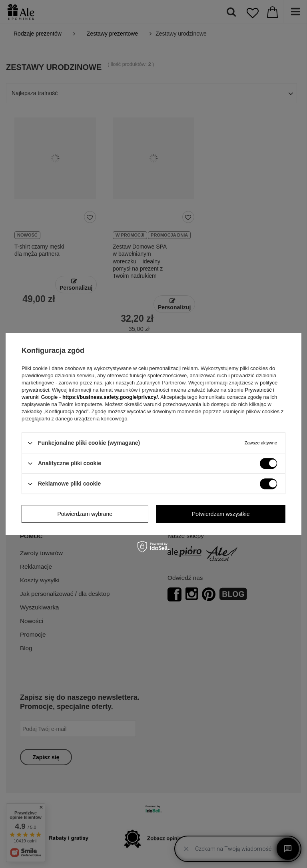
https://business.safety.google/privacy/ (110, 397)
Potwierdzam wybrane (85, 514)
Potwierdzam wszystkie (221, 514)
